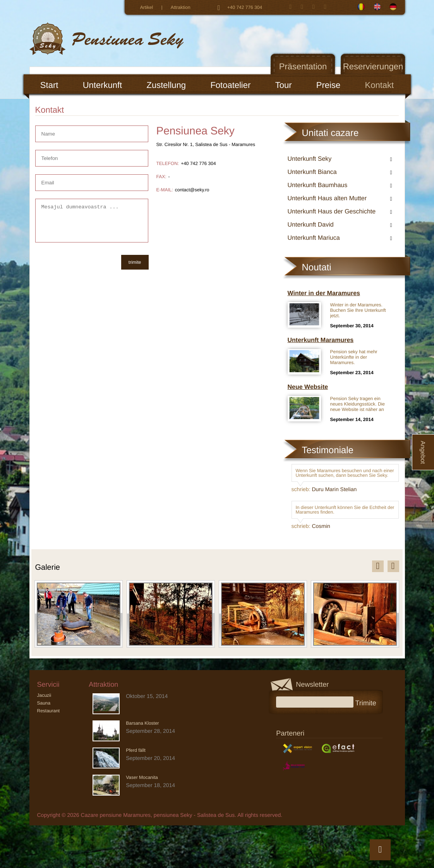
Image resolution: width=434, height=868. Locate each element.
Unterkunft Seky (310, 159)
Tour (284, 85)
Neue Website (308, 387)
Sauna (44, 703)
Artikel (147, 7)
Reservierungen (373, 66)
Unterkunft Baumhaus (318, 185)
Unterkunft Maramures (321, 340)
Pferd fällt (136, 750)
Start (49, 85)
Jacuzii (44, 695)
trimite (135, 262)
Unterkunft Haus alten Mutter (327, 199)
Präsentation (303, 66)
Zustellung (166, 85)
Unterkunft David (311, 225)
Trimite (368, 702)
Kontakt (380, 85)
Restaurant (49, 711)
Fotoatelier (230, 85)
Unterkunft (103, 85)
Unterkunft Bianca (312, 172)
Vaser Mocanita (142, 777)
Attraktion (181, 7)
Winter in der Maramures (324, 293)
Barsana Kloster (142, 723)
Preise (328, 85)
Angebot (422, 452)
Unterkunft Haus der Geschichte (332, 212)
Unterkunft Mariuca (314, 238)
